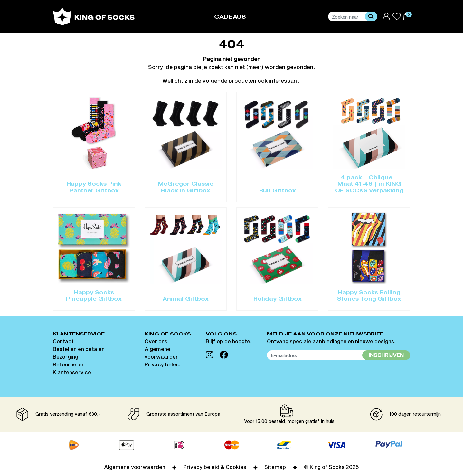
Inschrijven (386, 355)
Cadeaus (230, 17)
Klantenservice (72, 372)
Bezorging (66, 357)
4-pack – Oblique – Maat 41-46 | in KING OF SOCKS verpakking (369, 185)
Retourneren (69, 364)
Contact (63, 341)
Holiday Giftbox (278, 299)
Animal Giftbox (186, 299)
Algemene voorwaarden (135, 467)
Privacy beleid (163, 364)
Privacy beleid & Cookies (215, 467)
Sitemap (275, 467)
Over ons (156, 341)
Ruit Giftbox (278, 191)
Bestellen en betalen (79, 349)
